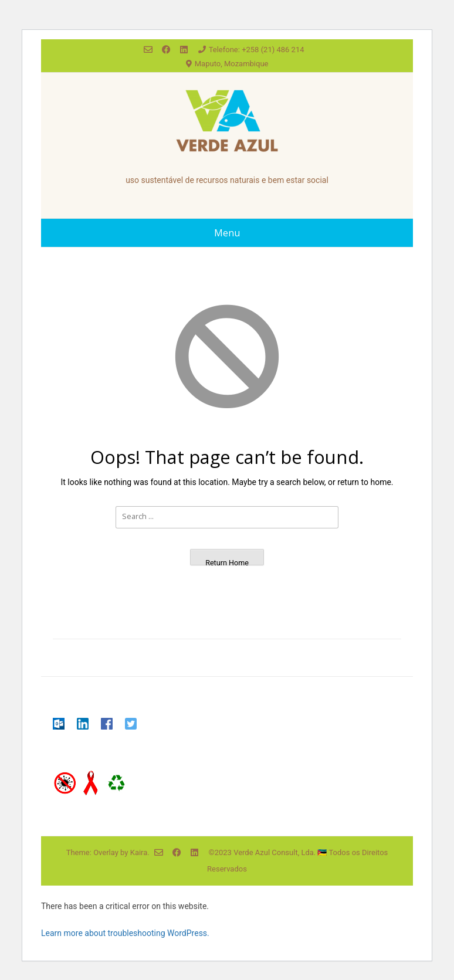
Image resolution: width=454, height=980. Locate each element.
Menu (227, 233)
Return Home (227, 562)
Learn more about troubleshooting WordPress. (125, 933)
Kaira (139, 852)
